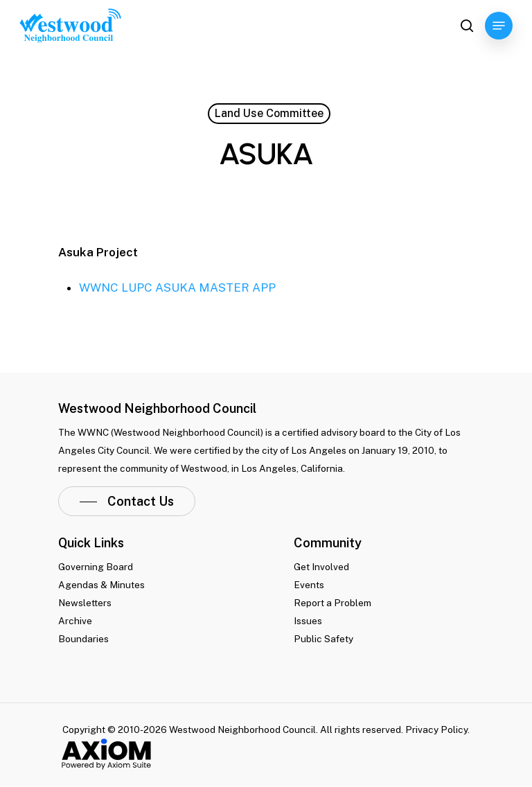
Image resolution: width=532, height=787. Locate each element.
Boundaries (83, 639)
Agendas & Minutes (101, 585)
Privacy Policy (436, 729)
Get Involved (321, 567)
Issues (308, 621)
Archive (75, 621)
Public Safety (323, 639)
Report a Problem (332, 603)
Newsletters (85, 603)
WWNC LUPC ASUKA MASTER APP (177, 288)
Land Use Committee (269, 113)
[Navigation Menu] (499, 26)
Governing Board (96, 567)
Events (309, 585)
